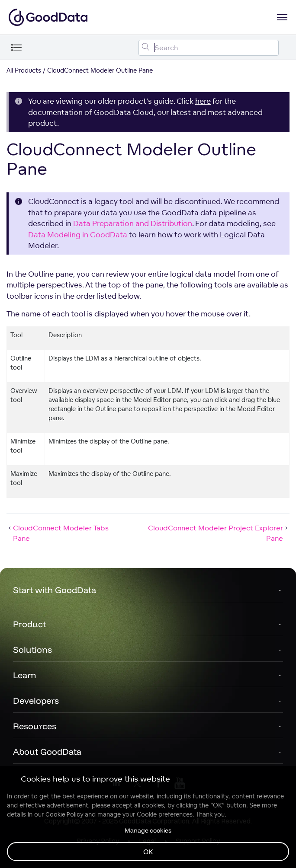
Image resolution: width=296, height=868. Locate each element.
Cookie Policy (64, 814)
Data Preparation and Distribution (133, 223)
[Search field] (209, 48)
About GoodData (47, 752)
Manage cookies (148, 830)
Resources (35, 726)
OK (148, 852)
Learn (25, 675)
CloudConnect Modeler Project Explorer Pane (219, 533)
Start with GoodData (55, 590)
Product (29, 624)
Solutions (32, 649)
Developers (36, 700)
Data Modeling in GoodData (78, 235)
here (203, 101)
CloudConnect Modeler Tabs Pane (58, 533)
